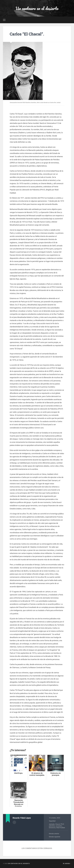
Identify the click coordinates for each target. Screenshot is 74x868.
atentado (52, 824)
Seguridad (52, 821)
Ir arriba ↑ (67, 863)
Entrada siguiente (55, 837)
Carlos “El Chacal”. (27, 34)
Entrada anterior (54, 834)
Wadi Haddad (61, 828)
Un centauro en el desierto (37, 8)
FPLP (62, 824)
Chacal (58, 824)
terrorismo (52, 828)
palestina (52, 826)
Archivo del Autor (14, 822)
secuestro (59, 826)
